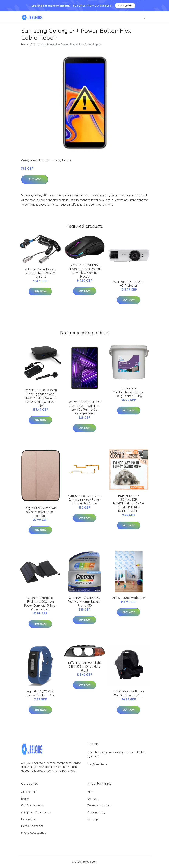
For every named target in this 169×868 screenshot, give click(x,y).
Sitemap (93, 819)
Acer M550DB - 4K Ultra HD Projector (129, 284)
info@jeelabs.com (99, 764)
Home (25, 44)
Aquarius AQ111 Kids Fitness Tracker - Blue (40, 693)
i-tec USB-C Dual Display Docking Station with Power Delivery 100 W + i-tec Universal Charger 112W (40, 398)
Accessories (29, 792)
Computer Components (36, 812)
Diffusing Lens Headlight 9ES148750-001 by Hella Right (85, 667)
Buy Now (35, 179)
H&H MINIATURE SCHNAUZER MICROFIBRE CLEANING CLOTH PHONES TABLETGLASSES (129, 503)
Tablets (66, 160)
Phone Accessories (34, 833)
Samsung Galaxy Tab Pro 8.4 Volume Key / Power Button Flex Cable (85, 499)
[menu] (145, 17)
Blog (90, 792)
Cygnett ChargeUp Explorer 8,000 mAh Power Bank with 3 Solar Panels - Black (40, 604)
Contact (92, 799)
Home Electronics (49, 160)
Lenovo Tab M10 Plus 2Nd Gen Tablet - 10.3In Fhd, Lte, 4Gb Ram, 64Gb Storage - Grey (85, 408)
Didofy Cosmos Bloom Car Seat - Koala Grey (129, 693)
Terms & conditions (100, 805)
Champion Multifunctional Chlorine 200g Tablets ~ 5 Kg (129, 392)
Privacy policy (96, 812)
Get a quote (125, 6)
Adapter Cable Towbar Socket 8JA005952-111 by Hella (40, 273)
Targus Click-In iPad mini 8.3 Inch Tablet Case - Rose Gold (40, 512)
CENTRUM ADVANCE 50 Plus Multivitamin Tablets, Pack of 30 (84, 602)
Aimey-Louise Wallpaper (129, 598)
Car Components (32, 805)
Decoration (28, 819)
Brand (25, 799)
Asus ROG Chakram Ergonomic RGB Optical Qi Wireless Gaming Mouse (84, 271)
